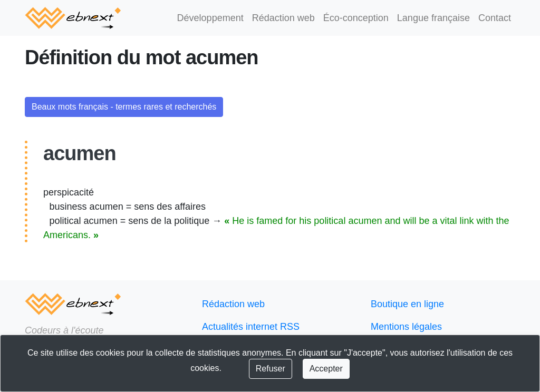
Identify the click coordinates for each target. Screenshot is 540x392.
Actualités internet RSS (247, 327)
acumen (76, 154)
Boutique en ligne (405, 304)
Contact (495, 18)
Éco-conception (364, 18)
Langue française (437, 18)
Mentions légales (404, 327)
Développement (226, 18)
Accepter (309, 369)
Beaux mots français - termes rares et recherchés (120, 107)
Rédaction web (295, 18)
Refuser (255, 369)
